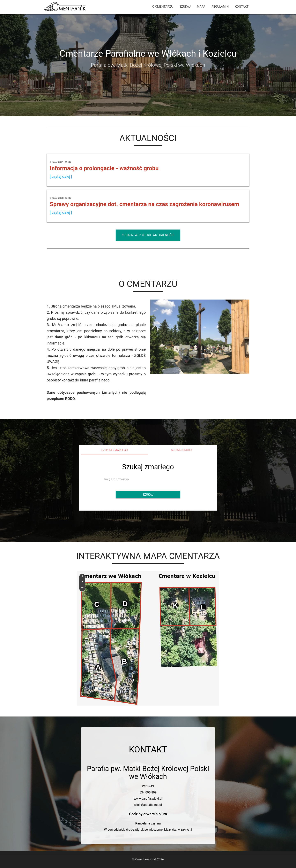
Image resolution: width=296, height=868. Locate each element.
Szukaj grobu (181, 450)
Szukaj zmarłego (115, 450)
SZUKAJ (185, 7)
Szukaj (148, 495)
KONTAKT (242, 7)
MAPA (201, 7)
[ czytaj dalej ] (61, 176)
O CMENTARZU (163, 7)
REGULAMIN (220, 7)
